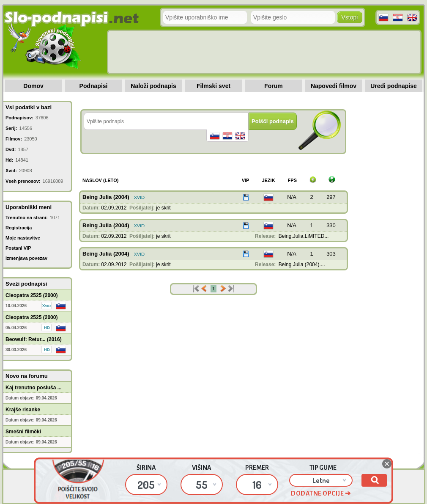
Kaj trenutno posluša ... (34, 388)
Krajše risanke (23, 410)
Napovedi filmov (334, 86)
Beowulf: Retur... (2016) (34, 339)
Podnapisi (94, 86)
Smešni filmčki (23, 432)
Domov (33, 86)
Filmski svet (213, 86)
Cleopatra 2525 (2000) (31, 295)
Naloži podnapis (153, 86)
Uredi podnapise (394, 86)
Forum (274, 86)
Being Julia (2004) (106, 197)
